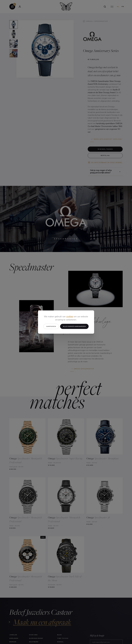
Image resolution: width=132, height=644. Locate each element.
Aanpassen (51, 326)
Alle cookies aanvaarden (74, 326)
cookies (70, 317)
